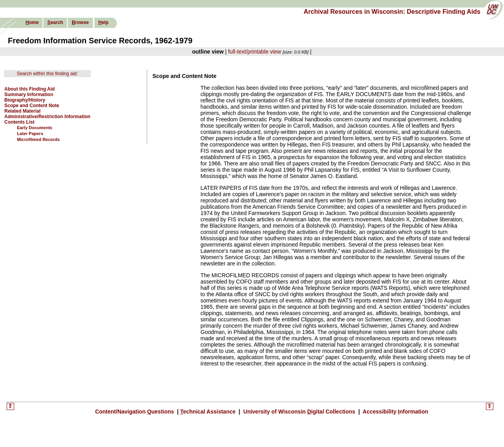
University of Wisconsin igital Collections (299, 412)
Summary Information (29, 95)
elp (103, 22)
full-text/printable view (255, 52)
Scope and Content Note (32, 106)
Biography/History (25, 100)
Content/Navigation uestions (136, 412)
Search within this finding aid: (47, 74)
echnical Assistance (209, 412)
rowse (80, 22)
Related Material (22, 111)
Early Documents (35, 128)
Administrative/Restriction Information (47, 117)
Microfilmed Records (38, 139)
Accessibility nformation (395, 412)
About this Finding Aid (30, 89)
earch (55, 22)
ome (32, 22)
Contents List (19, 122)
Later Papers (30, 134)
